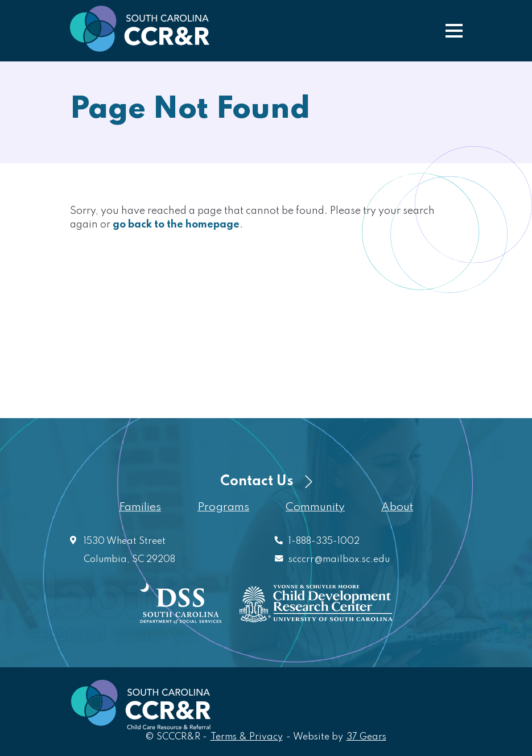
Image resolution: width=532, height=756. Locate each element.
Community (315, 507)
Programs (223, 507)
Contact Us (266, 482)
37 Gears (367, 736)
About (397, 507)
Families (140, 507)
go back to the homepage (176, 225)
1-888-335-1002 (324, 542)
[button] (454, 31)
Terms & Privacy (247, 737)
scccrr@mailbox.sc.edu (339, 560)
